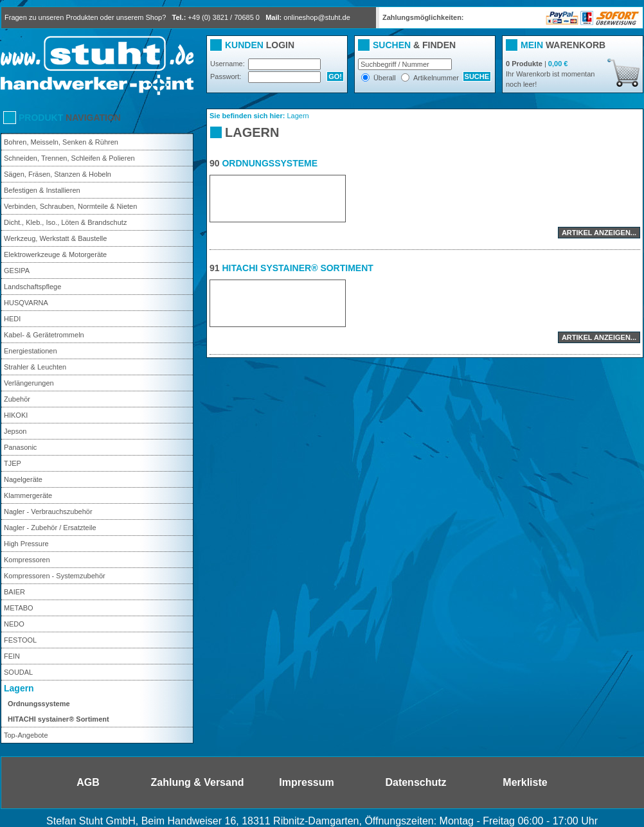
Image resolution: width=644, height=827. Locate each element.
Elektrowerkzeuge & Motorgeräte (55, 254)
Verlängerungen (29, 383)
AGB (88, 782)
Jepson (15, 431)
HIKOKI (16, 415)
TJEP (13, 463)
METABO (19, 608)
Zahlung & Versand (198, 782)
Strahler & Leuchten (35, 367)
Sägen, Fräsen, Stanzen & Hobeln (58, 174)
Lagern (19, 688)
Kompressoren (27, 560)
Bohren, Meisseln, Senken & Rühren (61, 142)
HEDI (12, 319)
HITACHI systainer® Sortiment (58, 719)
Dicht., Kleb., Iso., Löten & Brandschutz (65, 222)
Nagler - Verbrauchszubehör (48, 511)
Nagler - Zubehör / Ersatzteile (50, 528)
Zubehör (17, 399)
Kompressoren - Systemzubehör (55, 576)
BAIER (14, 592)
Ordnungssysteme (39, 704)
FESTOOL (20, 640)
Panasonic (20, 447)
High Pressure (26, 544)
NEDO (14, 624)
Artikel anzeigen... (599, 233)
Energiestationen (31, 351)
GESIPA (17, 271)
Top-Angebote (26, 735)
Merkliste (525, 782)
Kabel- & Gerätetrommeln (44, 335)
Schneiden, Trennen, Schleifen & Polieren (69, 158)
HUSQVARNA (26, 303)
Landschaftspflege (32, 287)
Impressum (306, 782)
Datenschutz (416, 782)
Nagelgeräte (23, 479)
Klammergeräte (28, 495)
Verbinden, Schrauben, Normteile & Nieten (70, 206)
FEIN (12, 656)
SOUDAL (18, 672)
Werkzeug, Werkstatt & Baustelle (55, 238)
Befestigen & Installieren (42, 190)
